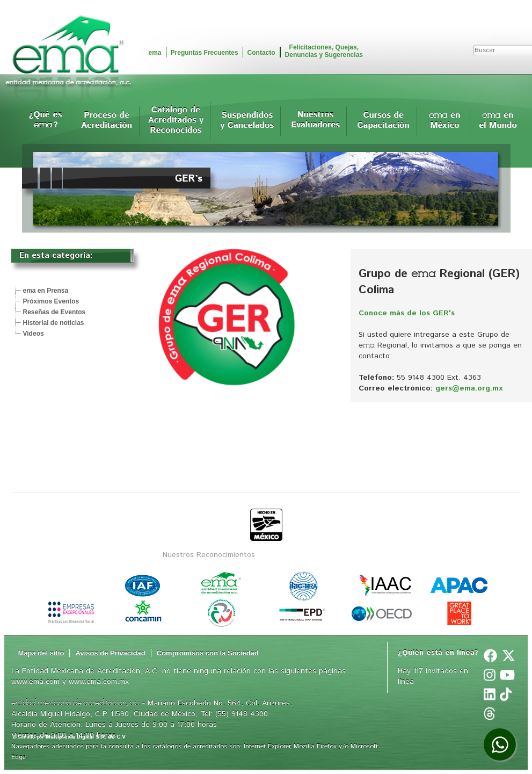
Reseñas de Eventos (54, 312)
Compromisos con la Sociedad (208, 653)
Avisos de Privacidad (110, 653)
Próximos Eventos (51, 301)
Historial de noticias (54, 323)
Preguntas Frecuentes (205, 53)
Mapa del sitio (41, 653)
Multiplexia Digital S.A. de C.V (86, 737)
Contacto (261, 53)
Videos (34, 334)
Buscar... (507, 39)
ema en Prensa (46, 291)
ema (155, 53)
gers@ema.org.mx (469, 388)
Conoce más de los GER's (407, 313)
